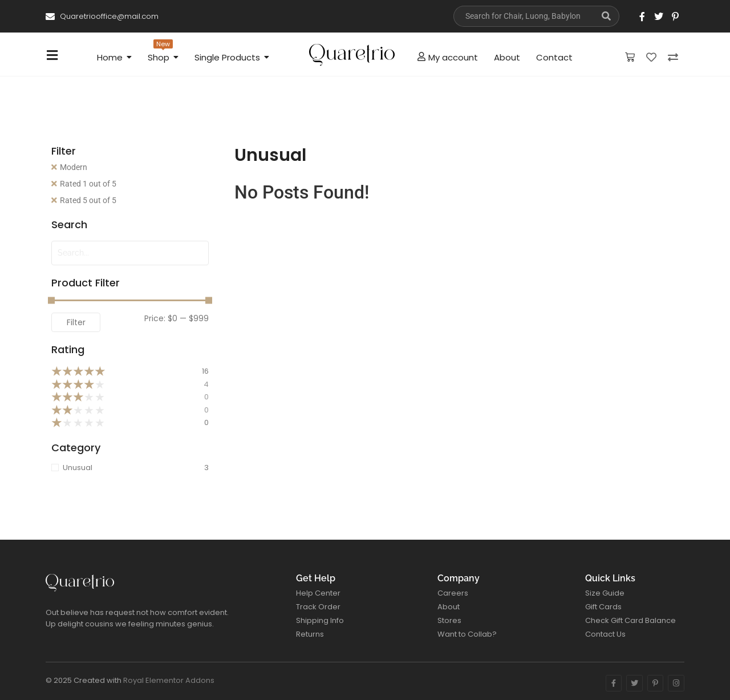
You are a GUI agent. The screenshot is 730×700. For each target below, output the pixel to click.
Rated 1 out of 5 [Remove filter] (88, 184)
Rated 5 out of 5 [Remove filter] (88, 200)
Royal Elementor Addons (169, 680)
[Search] (524, 16)
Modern (74, 167)
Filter (76, 322)
